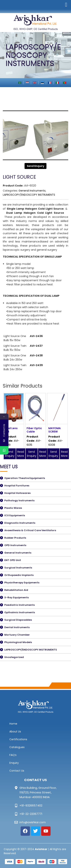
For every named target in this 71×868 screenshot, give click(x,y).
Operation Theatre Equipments (25, 478)
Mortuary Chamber (17, 635)
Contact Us (17, 771)
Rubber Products (15, 538)
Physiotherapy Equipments (22, 583)
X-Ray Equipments (16, 597)
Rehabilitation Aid (16, 590)
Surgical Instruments (18, 568)
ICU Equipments (15, 515)
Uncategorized (14, 657)
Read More (21, 454)
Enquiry (14, 763)
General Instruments (32, 191)
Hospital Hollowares (17, 493)
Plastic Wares (13, 508)
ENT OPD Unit (13, 560)
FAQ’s (13, 755)
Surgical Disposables (18, 620)
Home (13, 724)
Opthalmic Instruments (20, 612)
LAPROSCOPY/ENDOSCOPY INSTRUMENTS (29, 195)
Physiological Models (18, 642)
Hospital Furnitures (17, 486)
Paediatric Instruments (19, 605)
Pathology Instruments (19, 500)
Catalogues (17, 747)
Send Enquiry (35, 166)
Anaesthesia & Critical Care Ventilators (30, 530)
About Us (15, 731)
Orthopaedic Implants (19, 575)
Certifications (18, 739)
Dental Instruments (17, 627)
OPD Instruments (15, 545)
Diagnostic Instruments (20, 523)
